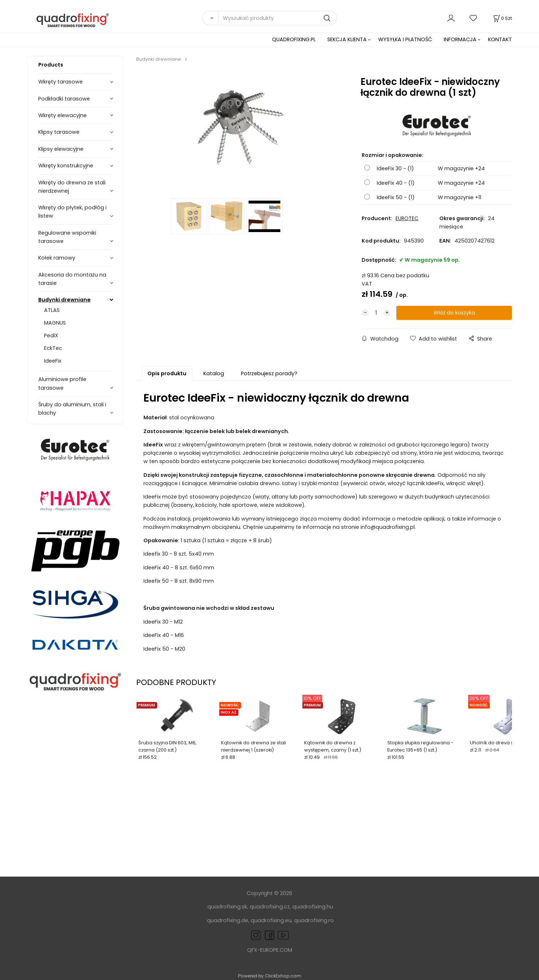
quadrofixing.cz (270, 907)
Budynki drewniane (64, 300)
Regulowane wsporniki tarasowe (67, 237)
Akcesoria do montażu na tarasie (72, 279)
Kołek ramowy (57, 258)
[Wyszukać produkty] (277, 18)
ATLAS (52, 310)
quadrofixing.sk (227, 907)
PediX (51, 335)
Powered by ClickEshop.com (270, 976)
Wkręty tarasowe (61, 82)
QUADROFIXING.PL (294, 39)
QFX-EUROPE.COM (270, 950)
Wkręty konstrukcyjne (66, 166)
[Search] (210, 18)
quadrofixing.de (228, 920)
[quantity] (376, 313)
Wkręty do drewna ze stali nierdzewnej (72, 187)
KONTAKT (500, 39)
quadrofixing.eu (271, 920)
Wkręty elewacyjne (62, 115)
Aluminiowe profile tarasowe (62, 383)
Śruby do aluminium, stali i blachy (72, 409)
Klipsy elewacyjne (61, 149)
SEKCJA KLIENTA (347, 39)
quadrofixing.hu (313, 907)
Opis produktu (167, 373)
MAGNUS (55, 323)
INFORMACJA (460, 39)
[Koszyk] (502, 18)
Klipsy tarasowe (59, 132)
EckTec (53, 348)
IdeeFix (53, 361)
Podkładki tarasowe (64, 99)
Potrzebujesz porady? (269, 373)
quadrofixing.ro (314, 920)
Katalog (214, 373)
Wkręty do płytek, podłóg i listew (72, 212)
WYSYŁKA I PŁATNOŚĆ (405, 39)
